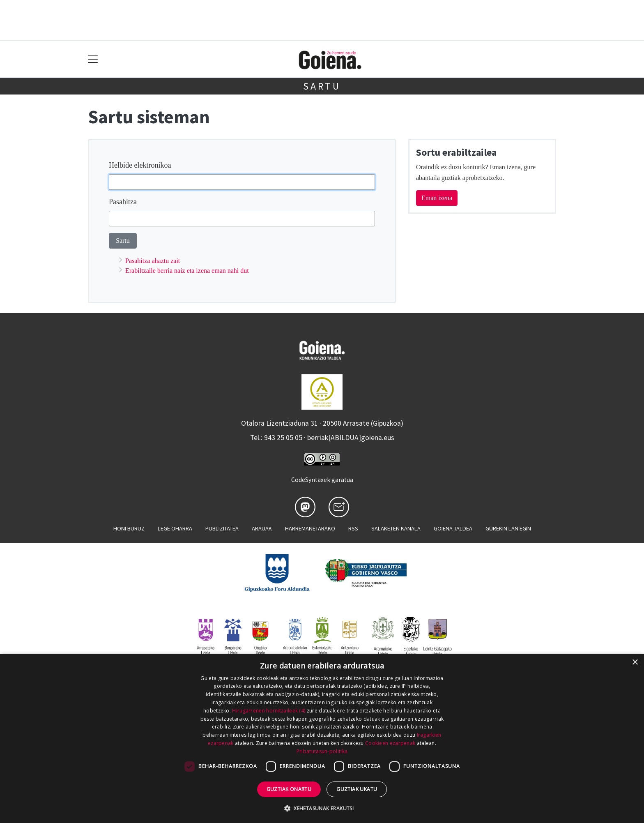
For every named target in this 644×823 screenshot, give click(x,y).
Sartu (322, 86)
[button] (322, 808)
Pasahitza (123, 202)
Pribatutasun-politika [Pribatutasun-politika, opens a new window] (322, 751)
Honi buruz (129, 528)
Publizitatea (222, 528)
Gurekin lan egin (508, 528)
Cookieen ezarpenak (390, 743)
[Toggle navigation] (93, 59)
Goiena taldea (453, 528)
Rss (353, 528)
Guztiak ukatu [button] (357, 789)
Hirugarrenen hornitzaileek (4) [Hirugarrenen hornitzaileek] (269, 711)
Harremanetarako (310, 528)
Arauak (262, 528)
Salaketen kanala (396, 528)
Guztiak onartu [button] (289, 789)
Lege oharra (175, 528)
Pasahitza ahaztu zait (153, 261)
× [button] (635, 663)
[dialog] (322, 738)
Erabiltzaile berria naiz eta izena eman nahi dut (187, 271)
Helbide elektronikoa (140, 165)
